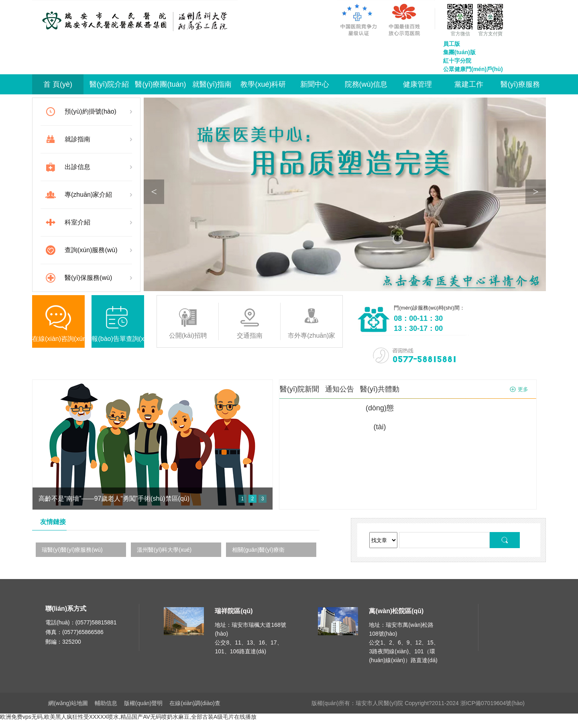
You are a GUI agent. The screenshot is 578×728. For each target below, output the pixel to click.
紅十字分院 (457, 61)
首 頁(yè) (58, 84)
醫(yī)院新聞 (299, 389)
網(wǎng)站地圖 (68, 703)
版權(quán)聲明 (143, 703)
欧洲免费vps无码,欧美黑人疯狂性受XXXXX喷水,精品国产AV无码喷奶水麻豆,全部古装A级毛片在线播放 (128, 717)
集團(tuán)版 (459, 52)
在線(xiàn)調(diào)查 (195, 703)
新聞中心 (315, 84)
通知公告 (340, 389)
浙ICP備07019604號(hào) (493, 703)
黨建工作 (469, 84)
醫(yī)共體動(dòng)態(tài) (380, 408)
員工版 (452, 44)
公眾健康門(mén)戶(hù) (473, 69)
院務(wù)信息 (366, 84)
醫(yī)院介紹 (109, 84)
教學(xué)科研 (263, 84)
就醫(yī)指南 (212, 84)
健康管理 (417, 84)
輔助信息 (106, 703)
